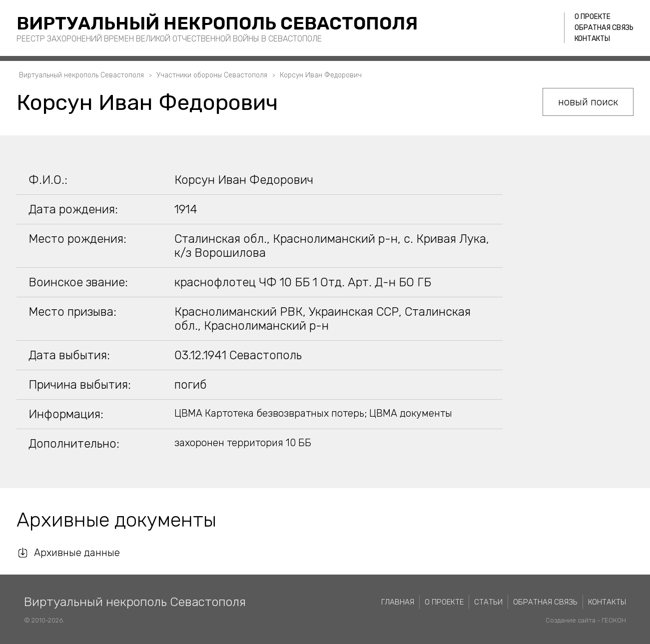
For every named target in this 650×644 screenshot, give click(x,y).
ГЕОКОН (614, 620)
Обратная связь (604, 28)
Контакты (592, 39)
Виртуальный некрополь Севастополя (217, 23)
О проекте (593, 17)
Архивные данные (77, 553)
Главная (398, 602)
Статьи (488, 602)
